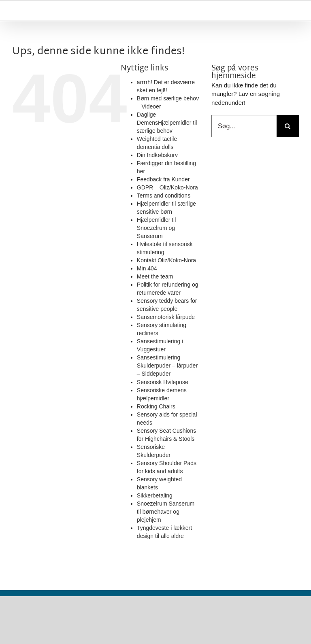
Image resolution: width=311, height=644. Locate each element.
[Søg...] (244, 126)
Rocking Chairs (156, 406)
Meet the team (155, 276)
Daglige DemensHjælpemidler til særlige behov (167, 123)
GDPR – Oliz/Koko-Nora (167, 187)
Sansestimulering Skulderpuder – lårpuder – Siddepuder (167, 366)
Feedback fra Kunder (163, 179)
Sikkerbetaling (155, 495)
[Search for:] (288, 126)
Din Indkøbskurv (157, 155)
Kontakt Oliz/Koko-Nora (166, 260)
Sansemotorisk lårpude (166, 317)
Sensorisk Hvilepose (163, 382)
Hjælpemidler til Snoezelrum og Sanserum (156, 228)
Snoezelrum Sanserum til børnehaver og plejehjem (166, 512)
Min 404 (147, 268)
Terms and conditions (164, 196)
